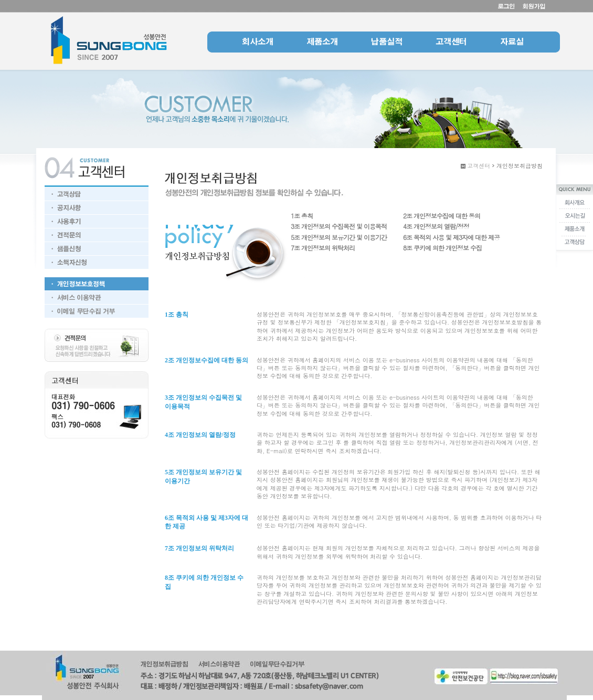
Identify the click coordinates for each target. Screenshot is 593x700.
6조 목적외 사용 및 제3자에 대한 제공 (451, 237)
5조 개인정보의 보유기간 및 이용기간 (339, 237)
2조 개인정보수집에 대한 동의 (442, 216)
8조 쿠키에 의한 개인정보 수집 (442, 248)
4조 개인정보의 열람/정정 (436, 226)
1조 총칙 (302, 216)
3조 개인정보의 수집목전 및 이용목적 (339, 226)
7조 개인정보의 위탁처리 (323, 248)
